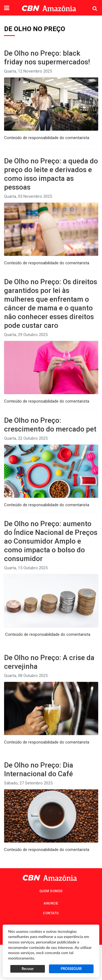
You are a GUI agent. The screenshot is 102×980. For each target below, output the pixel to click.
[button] (7, 8)
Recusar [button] (28, 969)
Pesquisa (90, 4)
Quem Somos (51, 891)
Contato (51, 913)
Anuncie (51, 903)
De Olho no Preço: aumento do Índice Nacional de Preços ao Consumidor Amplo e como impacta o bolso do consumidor (51, 541)
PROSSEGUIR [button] (71, 969)
